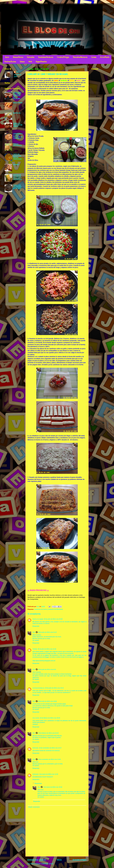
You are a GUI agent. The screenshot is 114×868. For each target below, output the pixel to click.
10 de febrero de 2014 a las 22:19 (48, 733)
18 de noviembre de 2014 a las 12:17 (50, 748)
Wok (30, 62)
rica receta (36, 718)
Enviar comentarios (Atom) (45, 864)
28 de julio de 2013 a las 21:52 (47, 649)
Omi (34, 632)
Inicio (7, 57)
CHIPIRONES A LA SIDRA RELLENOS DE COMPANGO (18, 136)
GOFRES (16, 165)
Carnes (94, 57)
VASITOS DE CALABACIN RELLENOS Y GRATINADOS (18, 177)
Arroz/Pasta (105, 57)
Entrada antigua (80, 860)
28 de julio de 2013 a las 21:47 (48, 632)
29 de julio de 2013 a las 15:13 (54, 688)
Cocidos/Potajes (63, 57)
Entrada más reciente (37, 860)
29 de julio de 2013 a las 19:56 (48, 701)
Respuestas (38, 783)
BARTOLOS (17, 113)
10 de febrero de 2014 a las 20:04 (50, 718)
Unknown (35, 748)
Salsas (22, 62)
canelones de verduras (53, 751)
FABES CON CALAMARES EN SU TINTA (17, 187)
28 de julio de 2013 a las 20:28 (53, 619)
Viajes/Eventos (41, 62)
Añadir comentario (34, 807)
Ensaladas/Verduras (46, 57)
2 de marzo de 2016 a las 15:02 (53, 787)
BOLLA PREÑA (18, 103)
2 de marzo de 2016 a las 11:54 (49, 774)
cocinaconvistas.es (39, 688)
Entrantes (31, 57)
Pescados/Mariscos (80, 57)
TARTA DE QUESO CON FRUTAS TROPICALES (17, 157)
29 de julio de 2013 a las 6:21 (47, 669)
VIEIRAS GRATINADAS (17, 145)
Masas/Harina (18, 57)
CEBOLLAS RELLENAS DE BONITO (18, 125)
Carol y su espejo (38, 619)
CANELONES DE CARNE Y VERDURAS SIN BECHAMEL (17, 96)
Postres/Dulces (10, 62)
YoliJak (35, 649)
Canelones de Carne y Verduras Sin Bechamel (48, 609)
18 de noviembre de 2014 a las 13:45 (49, 759)
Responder (36, 626)
